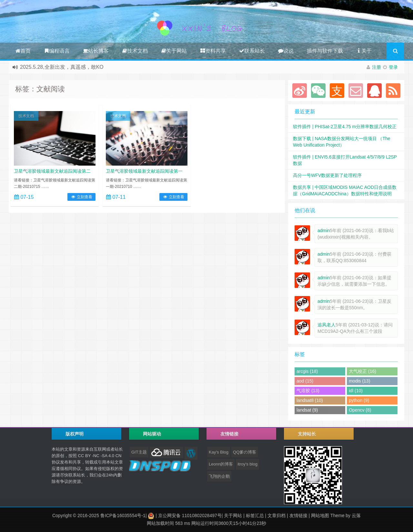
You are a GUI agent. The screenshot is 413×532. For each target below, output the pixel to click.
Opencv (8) (360, 410)
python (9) (359, 400)
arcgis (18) (307, 371)
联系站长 (252, 51)
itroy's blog (247, 464)
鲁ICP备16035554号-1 (123, 516)
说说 (286, 51)
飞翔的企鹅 (219, 476)
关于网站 (174, 51)
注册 (377, 67)
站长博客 (96, 51)
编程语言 (57, 51)
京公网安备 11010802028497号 (190, 516)
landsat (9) (307, 410)
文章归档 (277, 516)
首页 (23, 51)
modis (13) (359, 381)
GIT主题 (139, 452)
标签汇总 (255, 516)
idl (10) (356, 391)
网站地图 (320, 516)
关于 (364, 51)
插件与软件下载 (325, 51)
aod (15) (305, 381)
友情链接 (298, 516)
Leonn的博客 (221, 464)
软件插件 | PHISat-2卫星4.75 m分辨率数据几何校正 (345, 127)
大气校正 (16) (363, 371)
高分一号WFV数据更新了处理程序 (327, 175)
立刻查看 (81, 197)
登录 (393, 67)
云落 (356, 516)
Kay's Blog (219, 452)
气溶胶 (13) (308, 391)
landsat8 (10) (310, 400)
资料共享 (213, 51)
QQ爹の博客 (245, 452)
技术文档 (135, 51)
